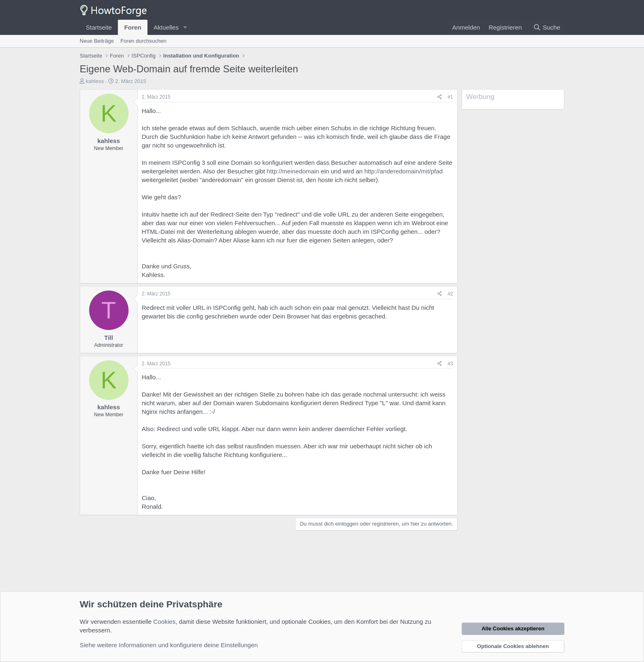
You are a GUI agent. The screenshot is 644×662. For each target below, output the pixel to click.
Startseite (99, 27)
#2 (450, 294)
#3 (450, 364)
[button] (185, 27)
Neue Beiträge (97, 41)
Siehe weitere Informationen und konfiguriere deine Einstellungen (169, 645)
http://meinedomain (293, 171)
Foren (133, 27)
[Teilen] (440, 97)
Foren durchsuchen (143, 41)
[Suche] (547, 27)
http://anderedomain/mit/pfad (404, 171)
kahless (95, 81)
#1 (450, 97)
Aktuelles (166, 27)
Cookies (164, 622)
